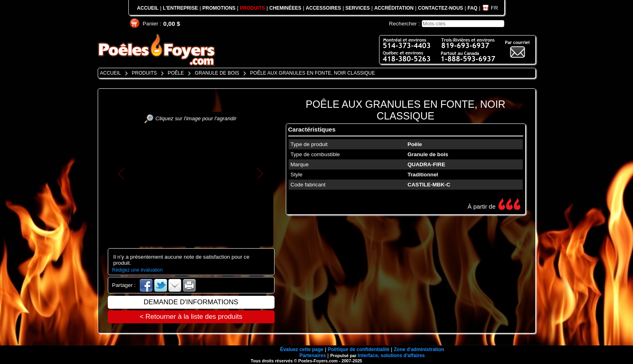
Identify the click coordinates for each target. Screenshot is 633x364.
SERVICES (358, 8)
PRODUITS (252, 8)
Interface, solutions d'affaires (391, 356)
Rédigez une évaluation (137, 270)
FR (495, 8)
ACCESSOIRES (323, 8)
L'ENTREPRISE (181, 8)
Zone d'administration (419, 349)
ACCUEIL (148, 8)
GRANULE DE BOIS (217, 73)
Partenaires (313, 356)
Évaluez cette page (302, 349)
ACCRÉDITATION (394, 8)
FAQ (473, 8)
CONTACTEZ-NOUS (440, 8)
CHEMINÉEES (285, 8)
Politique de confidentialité (359, 349)
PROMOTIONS (219, 8)
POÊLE (176, 73)
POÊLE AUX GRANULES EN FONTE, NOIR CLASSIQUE (406, 110)
